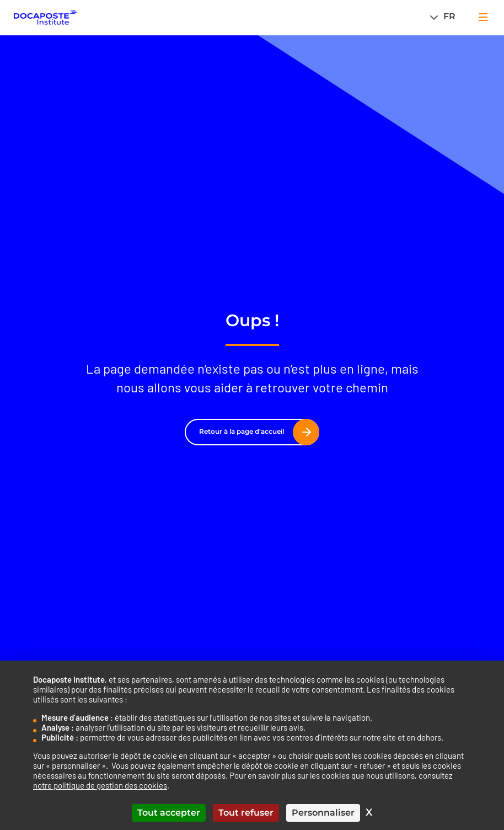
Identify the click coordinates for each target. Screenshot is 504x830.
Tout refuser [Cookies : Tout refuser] (246, 813)
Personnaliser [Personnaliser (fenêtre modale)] (323, 813)
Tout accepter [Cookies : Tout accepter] (169, 813)
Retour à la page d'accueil (255, 432)
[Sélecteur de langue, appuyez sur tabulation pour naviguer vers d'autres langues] (446, 16)
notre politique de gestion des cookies (100, 785)
